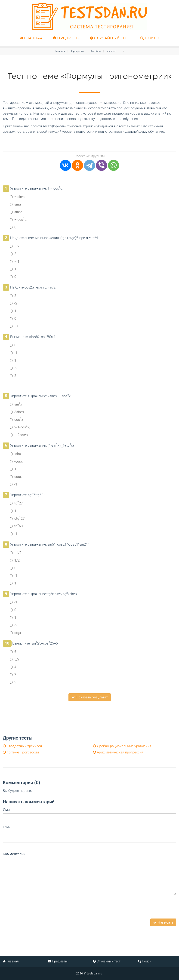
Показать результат (90, 697)
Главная (31, 38)
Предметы (66, 38)
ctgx (15, 633)
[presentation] (38, 909)
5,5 (14, 659)
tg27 (16, 503)
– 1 (15, 261)
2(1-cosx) (20, 427)
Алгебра (96, 51)
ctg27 (17, 518)
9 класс (111, 51)
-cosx (16, 461)
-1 (14, 353)
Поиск (150, 38)
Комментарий (14, 854)
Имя (6, 810)
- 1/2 (16, 553)
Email (7, 827)
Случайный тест (110, 38)
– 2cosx (19, 435)
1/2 (15, 560)
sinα (15, 204)
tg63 (16, 526)
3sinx (17, 412)
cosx (16, 419)
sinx (16, 404)
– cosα (18, 220)
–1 (14, 326)
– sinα (18, 197)
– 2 (15, 246)
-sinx (16, 454)
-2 (14, 303)
